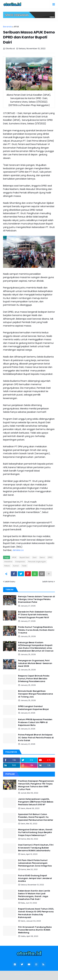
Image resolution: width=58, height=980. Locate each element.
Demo (42, 557)
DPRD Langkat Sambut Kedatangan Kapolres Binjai (33, 708)
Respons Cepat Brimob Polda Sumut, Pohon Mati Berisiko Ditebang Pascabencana (34, 679)
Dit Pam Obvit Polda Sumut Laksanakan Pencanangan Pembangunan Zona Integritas (35, 863)
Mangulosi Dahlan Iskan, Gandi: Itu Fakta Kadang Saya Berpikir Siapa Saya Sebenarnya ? (35, 832)
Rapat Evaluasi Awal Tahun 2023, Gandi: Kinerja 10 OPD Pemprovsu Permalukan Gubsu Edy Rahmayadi (36, 913)
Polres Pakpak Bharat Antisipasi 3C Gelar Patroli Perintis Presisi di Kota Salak (36, 738)
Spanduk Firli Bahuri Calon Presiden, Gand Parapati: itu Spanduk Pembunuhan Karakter (36, 817)
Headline (8, 562)
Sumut (16, 566)
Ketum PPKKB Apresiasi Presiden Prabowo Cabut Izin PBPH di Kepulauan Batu (35, 722)
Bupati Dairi (25, 557)
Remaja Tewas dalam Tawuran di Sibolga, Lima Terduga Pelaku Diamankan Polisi (37, 599)
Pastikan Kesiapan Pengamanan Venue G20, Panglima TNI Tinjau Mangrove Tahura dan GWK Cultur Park (36, 785)
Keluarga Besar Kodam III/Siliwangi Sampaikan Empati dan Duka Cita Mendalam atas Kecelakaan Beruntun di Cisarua (36, 647)
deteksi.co (18, 550)
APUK (16, 27)
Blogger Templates (35, 975)
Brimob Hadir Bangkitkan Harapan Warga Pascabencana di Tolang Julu (35, 694)
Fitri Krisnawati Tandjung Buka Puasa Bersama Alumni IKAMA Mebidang (35, 930)
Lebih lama (48, 582)
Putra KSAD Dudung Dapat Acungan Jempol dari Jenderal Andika (35, 878)
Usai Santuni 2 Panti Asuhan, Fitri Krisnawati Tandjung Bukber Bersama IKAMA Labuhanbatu (36, 848)
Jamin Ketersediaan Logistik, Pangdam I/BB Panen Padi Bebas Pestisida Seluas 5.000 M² (36, 802)
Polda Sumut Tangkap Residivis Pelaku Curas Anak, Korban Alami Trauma (36, 630)
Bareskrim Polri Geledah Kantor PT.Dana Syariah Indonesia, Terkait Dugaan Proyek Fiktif (35, 615)
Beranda (8, 27)
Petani (7, 566)
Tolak (24, 566)
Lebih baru (10, 582)
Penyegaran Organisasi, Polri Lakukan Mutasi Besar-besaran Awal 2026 (35, 663)
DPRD (50, 557)
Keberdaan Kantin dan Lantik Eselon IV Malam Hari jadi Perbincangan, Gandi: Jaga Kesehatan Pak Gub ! (34, 895)
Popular (10, 774)
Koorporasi (20, 562)
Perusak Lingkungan (37, 562)
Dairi (35, 557)
